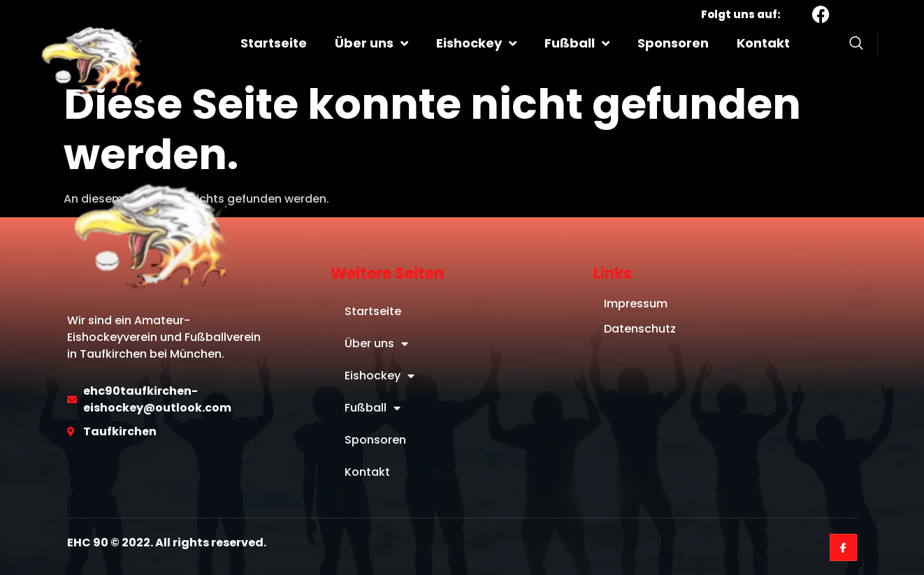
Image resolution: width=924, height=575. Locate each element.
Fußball (577, 43)
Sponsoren (673, 43)
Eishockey (476, 43)
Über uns (371, 43)
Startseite (274, 43)
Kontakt (763, 43)
